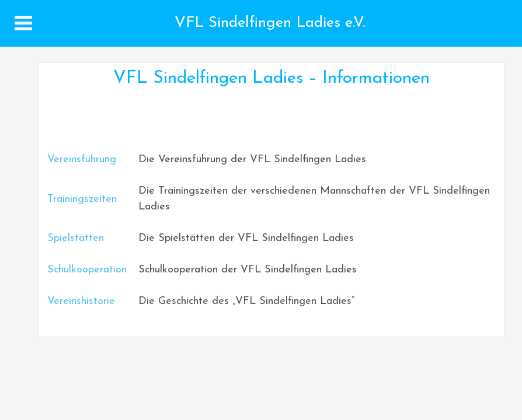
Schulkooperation (87, 270)
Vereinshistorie (81, 301)
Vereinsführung (82, 160)
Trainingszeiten (82, 199)
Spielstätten (76, 238)
